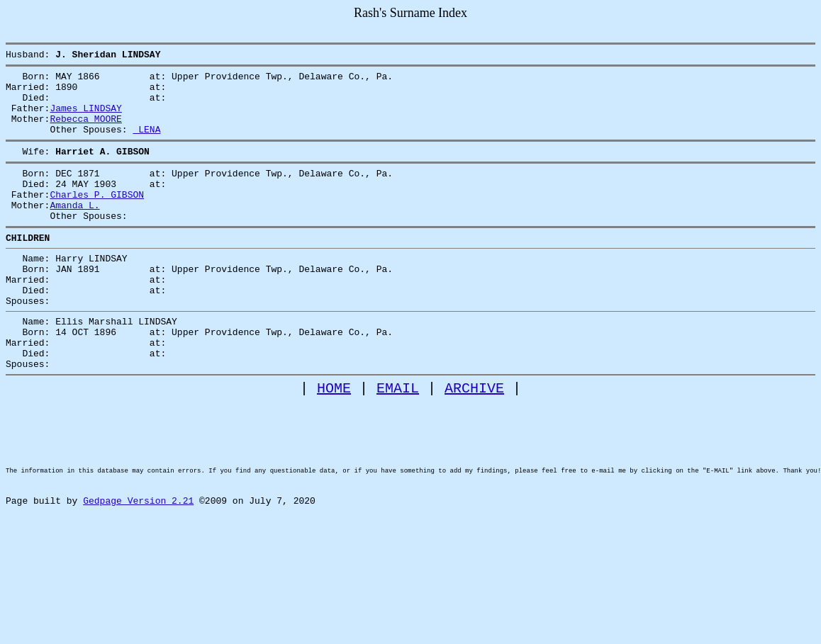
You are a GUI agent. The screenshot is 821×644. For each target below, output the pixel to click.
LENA (146, 144)
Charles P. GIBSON (97, 218)
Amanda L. (74, 230)
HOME (334, 441)
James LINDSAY (85, 118)
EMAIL (398, 441)
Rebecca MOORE (85, 131)
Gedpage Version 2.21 (138, 577)
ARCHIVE (474, 441)
